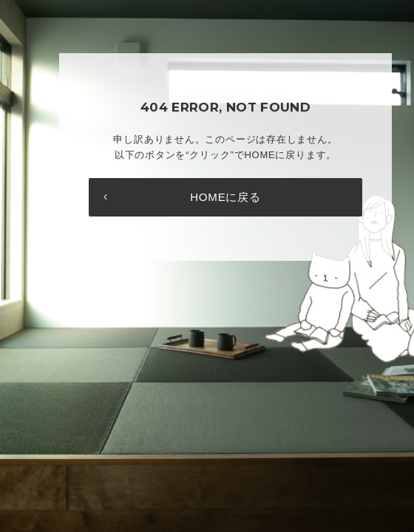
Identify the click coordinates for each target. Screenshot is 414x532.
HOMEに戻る (225, 197)
